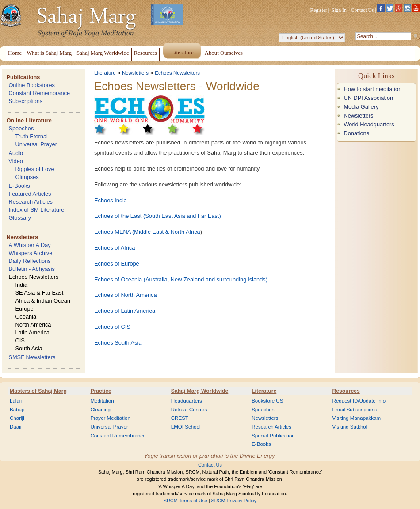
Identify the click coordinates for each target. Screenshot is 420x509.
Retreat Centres (189, 410)
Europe (24, 309)
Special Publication (273, 436)
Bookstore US (267, 401)
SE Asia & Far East (39, 293)
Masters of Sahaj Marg (38, 391)
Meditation (102, 401)
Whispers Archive (30, 253)
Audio (16, 153)
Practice (101, 391)
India (21, 285)
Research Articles (31, 202)
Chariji (17, 418)
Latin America (32, 332)
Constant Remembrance (39, 93)
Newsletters (22, 237)
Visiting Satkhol (350, 427)
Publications (23, 77)
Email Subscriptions (355, 410)
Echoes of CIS (112, 327)
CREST (180, 418)
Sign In (339, 10)
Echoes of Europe (117, 264)
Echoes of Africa (115, 248)
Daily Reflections (29, 261)
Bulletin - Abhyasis (32, 269)
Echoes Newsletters (33, 277)
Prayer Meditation (110, 418)
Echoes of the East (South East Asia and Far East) (158, 216)
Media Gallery (361, 107)
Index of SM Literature (36, 210)
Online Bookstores (32, 85)
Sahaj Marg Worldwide (200, 391)
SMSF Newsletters (32, 357)
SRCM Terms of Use (185, 501)
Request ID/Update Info (359, 401)
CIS (20, 340)
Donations (356, 133)
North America (33, 325)
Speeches (21, 128)
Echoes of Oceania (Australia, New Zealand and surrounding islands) (181, 279)
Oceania (26, 317)
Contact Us (363, 10)
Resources (346, 391)
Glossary (20, 218)
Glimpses (27, 177)
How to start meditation (372, 89)
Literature (105, 73)
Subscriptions (25, 101)
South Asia (29, 348)
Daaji (15, 427)
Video (16, 161)
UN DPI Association (368, 98)
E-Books (19, 186)
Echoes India (111, 200)
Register (319, 10)
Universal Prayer (36, 144)
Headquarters (187, 401)
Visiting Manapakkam (357, 418)
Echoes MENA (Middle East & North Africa (147, 232)
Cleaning (100, 410)
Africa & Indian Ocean (42, 301)
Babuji (17, 410)
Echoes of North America (126, 295)
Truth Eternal (31, 136)
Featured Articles (30, 194)
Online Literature (29, 120)
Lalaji (16, 401)
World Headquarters (369, 124)
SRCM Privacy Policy (234, 501)
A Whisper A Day (29, 245)
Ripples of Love (34, 169)
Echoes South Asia (118, 343)
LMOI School (186, 427)
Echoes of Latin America (125, 311)
